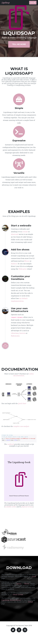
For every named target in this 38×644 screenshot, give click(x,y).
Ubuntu (27, 584)
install (34, 577)
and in (19, 507)
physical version (27, 507)
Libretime (15, 333)
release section (18, 595)
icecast (25, 232)
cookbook (11, 444)
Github (30, 602)
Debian (19, 584)
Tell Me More (19, 44)
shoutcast (15, 234)
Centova (22, 333)
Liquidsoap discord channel (11, 600)
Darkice (14, 264)
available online (10, 507)
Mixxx (27, 261)
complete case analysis (21, 426)
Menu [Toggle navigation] (33, 3)
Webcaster (23, 269)
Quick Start (22, 404)
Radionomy (15, 336)
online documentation (24, 375)
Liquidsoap (5, 3)
